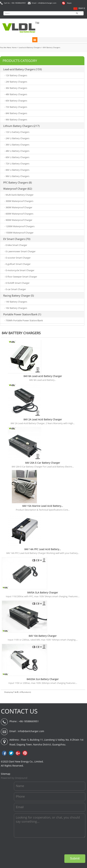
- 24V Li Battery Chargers (17, 138)
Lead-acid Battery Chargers (30, 47)
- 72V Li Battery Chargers (17, 164)
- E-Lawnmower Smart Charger (20, 251)
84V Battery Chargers (52, 47)
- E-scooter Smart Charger (18, 258)
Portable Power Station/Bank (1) (22, 314)
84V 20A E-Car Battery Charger (43, 463)
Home (14, 47)
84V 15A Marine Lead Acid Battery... (43, 506)
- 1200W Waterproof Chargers (19, 226)
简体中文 (82, 8)
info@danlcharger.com (31, 731)
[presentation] (59, 846)
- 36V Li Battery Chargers (17, 145)
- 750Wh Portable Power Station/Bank (24, 320)
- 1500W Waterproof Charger (19, 233)
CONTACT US (19, 711)
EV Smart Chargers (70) (17, 239)
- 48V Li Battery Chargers (17, 151)
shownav (35, 40)
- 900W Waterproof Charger (18, 220)
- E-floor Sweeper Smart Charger (21, 277)
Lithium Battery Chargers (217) (21, 126)
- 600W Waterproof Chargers (19, 214)
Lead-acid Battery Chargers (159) (22, 69)
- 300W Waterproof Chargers (19, 201)
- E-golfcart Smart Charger (18, 264)
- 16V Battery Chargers (16, 308)
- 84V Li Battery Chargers (17, 170)
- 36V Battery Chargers (16, 88)
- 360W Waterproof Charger (18, 207)
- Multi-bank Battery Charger (19, 195)
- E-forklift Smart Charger (17, 283)
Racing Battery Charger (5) (19, 296)
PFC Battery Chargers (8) (18, 182)
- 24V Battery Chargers (16, 82)
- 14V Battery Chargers (16, 302)
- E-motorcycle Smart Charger (19, 270)
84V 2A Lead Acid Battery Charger (43, 419)
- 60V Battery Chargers (16, 101)
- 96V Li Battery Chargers (17, 176)
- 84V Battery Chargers (16, 113)
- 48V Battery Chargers (16, 94)
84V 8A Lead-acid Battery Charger (43, 376)
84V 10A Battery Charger (43, 636)
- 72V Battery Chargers (16, 107)
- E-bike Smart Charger (16, 245)
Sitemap (6, 774)
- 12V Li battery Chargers (17, 132)
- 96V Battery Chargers (16, 120)
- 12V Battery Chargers (16, 75)
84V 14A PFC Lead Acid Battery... (43, 549)
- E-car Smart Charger (15, 289)
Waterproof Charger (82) (18, 189)
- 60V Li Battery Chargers (17, 157)
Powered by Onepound (14, 778)
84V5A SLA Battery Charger (43, 593)
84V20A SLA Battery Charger (43, 679)
